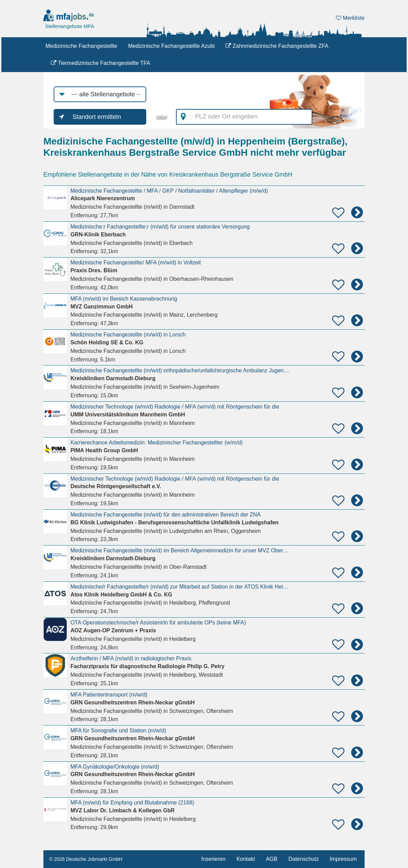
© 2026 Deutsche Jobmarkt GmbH (86, 859)
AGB (272, 859)
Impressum (343, 859)
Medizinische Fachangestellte (81, 46)
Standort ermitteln (97, 117)
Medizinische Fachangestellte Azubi (171, 46)
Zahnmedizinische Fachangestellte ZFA (277, 46)
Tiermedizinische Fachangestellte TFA (101, 63)
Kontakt (246, 859)
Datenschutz (304, 859)
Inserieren (213, 859)
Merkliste (350, 18)
